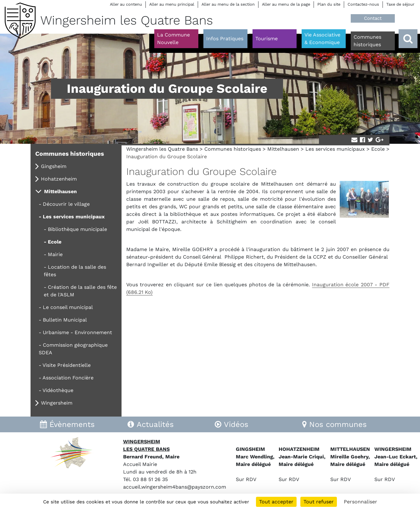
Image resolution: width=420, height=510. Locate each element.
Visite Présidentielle (67, 365)
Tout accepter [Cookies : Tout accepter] (276, 502)
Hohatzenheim (59, 179)
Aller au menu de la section (228, 4)
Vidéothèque (58, 390)
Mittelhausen (283, 149)
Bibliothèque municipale (77, 229)
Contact (373, 18)
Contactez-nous (363, 4)
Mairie (55, 254)
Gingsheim (54, 166)
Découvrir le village (66, 204)
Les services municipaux (335, 149)
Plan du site (329, 4)
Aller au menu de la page (286, 4)
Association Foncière (68, 378)
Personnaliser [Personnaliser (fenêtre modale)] (360, 502)
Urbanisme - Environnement (77, 332)
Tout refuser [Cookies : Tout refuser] (319, 502)
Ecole (378, 149)
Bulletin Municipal (65, 320)
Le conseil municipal (68, 307)
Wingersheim (57, 403)
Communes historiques (233, 149)
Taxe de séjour (400, 4)
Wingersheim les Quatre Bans (162, 149)
